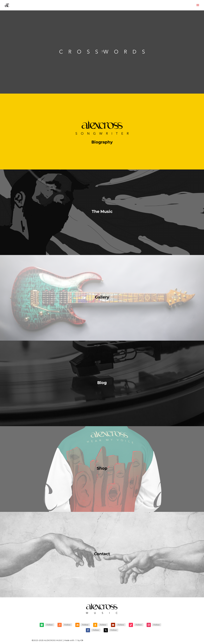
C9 (82, 640)
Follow (50, 625)
